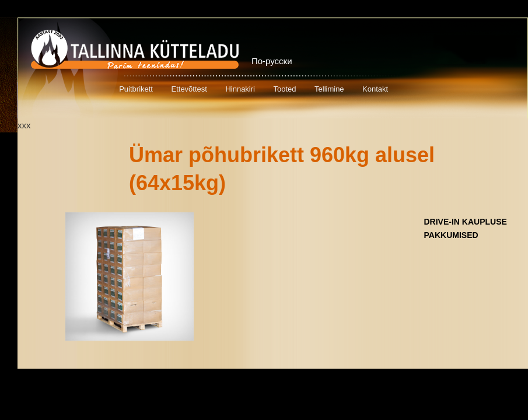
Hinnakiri (240, 89)
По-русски (272, 61)
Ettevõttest (189, 89)
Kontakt (375, 89)
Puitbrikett (136, 89)
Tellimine (329, 89)
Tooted (284, 89)
